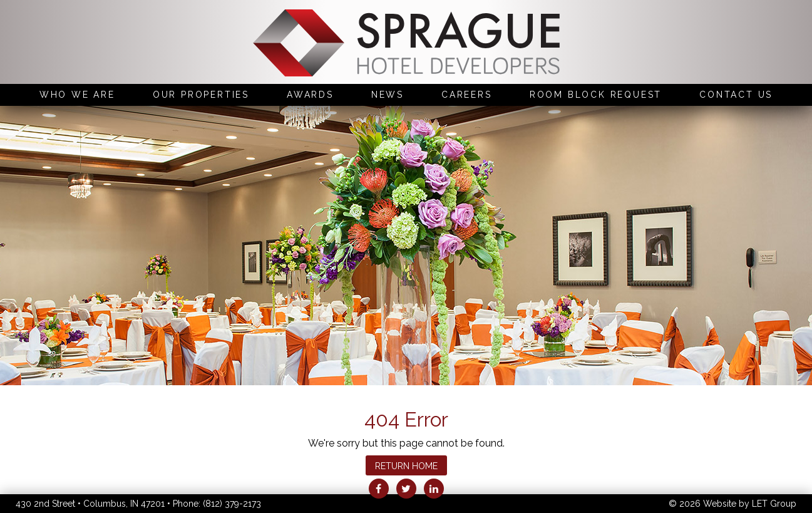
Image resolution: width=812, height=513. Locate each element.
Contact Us (736, 95)
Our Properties (201, 95)
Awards (310, 95)
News (388, 95)
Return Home (406, 466)
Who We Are (77, 95)
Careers (467, 95)
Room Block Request (596, 95)
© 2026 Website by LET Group (732, 504)
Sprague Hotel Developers (406, 44)
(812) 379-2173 (232, 504)
